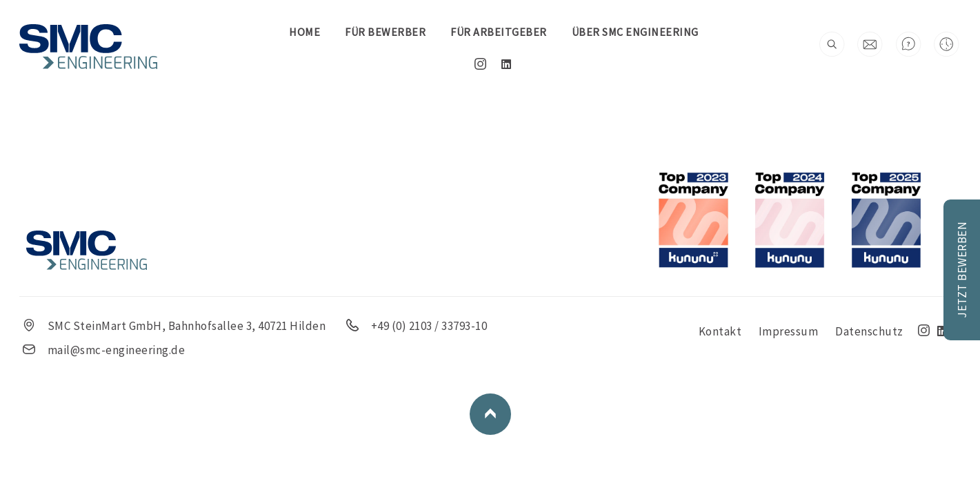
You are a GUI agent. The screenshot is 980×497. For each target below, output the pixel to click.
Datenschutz (871, 331)
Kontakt (722, 331)
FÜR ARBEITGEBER (499, 32)
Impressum (790, 331)
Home (304, 32)
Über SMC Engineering (635, 32)
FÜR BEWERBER (385, 32)
